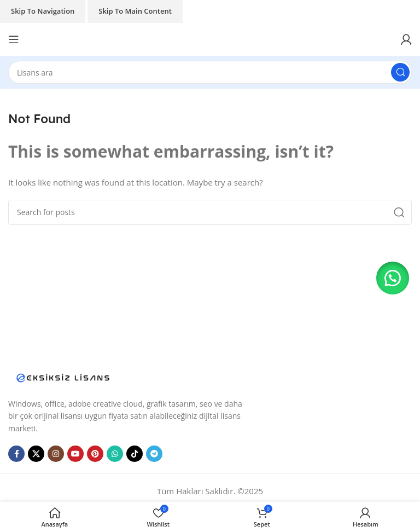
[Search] (210, 72)
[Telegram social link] (154, 454)
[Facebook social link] (16, 454)
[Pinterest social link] (95, 454)
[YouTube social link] (75, 454)
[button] (393, 278)
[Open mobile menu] (14, 39)
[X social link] (36, 454)
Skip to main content (135, 11)
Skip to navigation (43, 11)
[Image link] (63, 377)
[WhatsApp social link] (115, 454)
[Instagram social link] (56, 454)
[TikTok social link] (135, 454)
